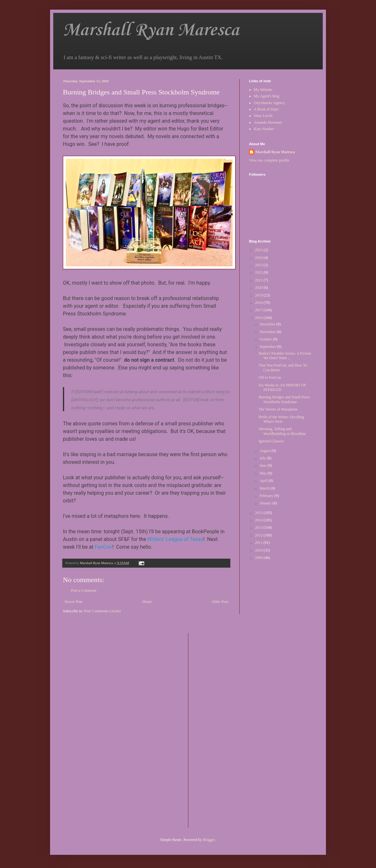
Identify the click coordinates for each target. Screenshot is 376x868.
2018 (259, 303)
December (268, 324)
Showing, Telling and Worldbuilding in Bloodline (282, 431)
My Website (263, 90)
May (264, 473)
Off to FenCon (270, 377)
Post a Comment (84, 590)
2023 (259, 265)
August (266, 451)
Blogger (209, 840)
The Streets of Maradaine (278, 409)
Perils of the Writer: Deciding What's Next (281, 419)
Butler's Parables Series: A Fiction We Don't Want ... (285, 356)
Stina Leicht (263, 116)
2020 (259, 288)
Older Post (220, 602)
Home (147, 602)
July (263, 458)
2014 (259, 520)
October (266, 339)
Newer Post (73, 602)
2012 (259, 535)
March (265, 488)
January (266, 503)
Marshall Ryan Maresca (151, 30)
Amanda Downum (268, 122)
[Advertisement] (219, 730)
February (267, 496)
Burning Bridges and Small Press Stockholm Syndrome (284, 399)
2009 (259, 558)
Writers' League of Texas (175, 539)
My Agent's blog (267, 96)
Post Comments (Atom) (102, 611)
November (268, 332)
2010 (259, 550)
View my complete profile (269, 160)
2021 (259, 280)
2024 (259, 258)
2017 (259, 310)
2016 (259, 318)
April (264, 481)
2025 (259, 250)
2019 (259, 295)
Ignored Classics (271, 441)
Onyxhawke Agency (269, 103)
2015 (259, 513)
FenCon (103, 547)
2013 (259, 527)
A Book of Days (266, 109)
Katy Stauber (264, 129)
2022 (259, 272)
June (264, 465)
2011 (259, 543)
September (268, 347)
